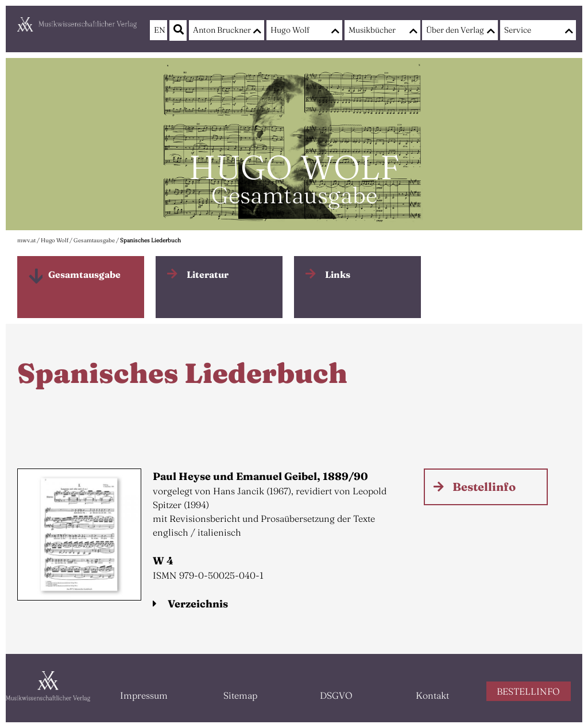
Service (518, 30)
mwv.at (26, 240)
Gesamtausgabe (94, 240)
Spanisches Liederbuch (150, 240)
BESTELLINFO (528, 691)
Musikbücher (372, 30)
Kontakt (432, 695)
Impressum (144, 695)
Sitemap (240, 695)
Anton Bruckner (222, 30)
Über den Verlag (455, 30)
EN (158, 30)
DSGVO (336, 695)
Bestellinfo (484, 487)
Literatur (208, 274)
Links (338, 274)
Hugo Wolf (290, 30)
